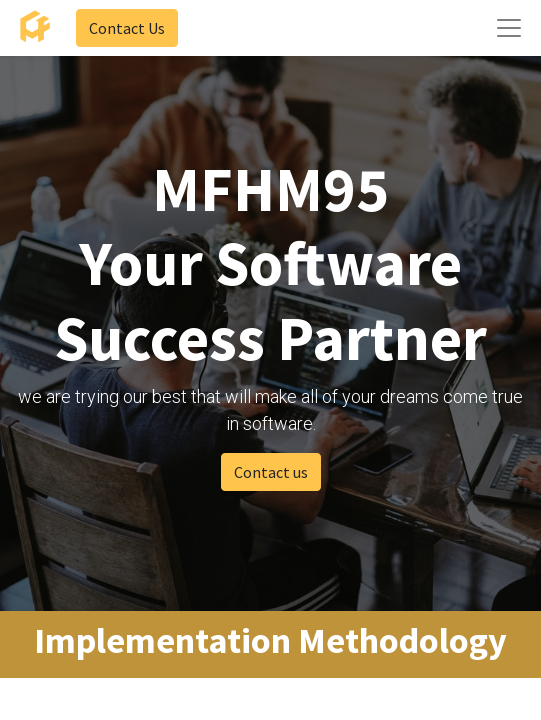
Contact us (271, 472)
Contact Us (127, 28)
